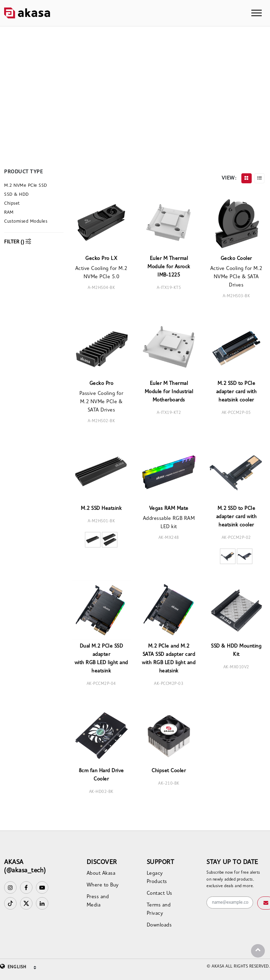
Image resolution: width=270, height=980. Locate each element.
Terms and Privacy (159, 909)
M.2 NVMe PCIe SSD (26, 186)
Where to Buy (103, 885)
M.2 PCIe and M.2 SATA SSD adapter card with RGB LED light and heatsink (169, 659)
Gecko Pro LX (101, 259)
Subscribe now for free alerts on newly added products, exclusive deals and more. (233, 879)
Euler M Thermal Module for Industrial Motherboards (169, 392)
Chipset (12, 203)
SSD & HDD (17, 195)
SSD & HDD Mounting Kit (236, 651)
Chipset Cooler (169, 771)
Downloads (159, 925)
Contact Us (160, 894)
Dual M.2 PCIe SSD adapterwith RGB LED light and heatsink (101, 659)
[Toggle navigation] (257, 13)
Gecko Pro (102, 384)
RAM (9, 212)
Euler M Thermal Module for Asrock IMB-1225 (169, 267)
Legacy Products (157, 878)
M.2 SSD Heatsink (101, 509)
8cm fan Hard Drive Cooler (101, 775)
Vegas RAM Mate (169, 509)
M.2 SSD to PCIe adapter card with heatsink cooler (237, 392)
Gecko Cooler (236, 259)
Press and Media (98, 901)
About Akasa (101, 874)
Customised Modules (26, 221)
